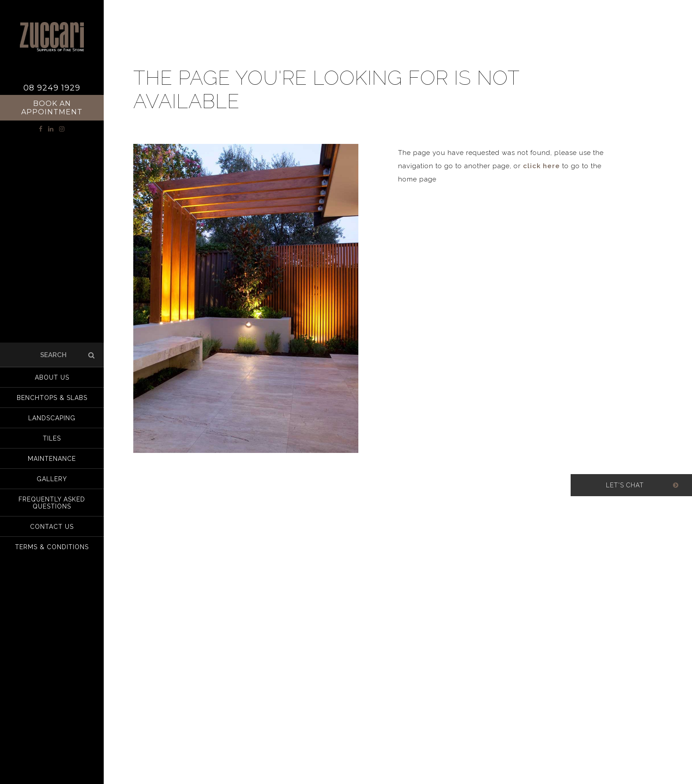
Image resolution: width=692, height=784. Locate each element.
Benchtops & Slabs (52, 398)
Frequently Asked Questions (52, 503)
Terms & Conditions (52, 547)
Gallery (52, 479)
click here (542, 166)
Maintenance (52, 459)
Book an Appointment (52, 108)
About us (52, 377)
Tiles (52, 438)
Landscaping (52, 418)
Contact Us (52, 527)
